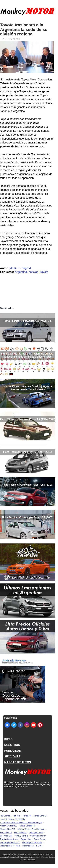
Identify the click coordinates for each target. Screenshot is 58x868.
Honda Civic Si (40, 816)
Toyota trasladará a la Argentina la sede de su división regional (24, 30)
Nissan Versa (23, 829)
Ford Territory (6, 832)
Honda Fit (27, 816)
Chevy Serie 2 (22, 836)
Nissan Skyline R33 (9, 826)
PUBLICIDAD (13, 751)
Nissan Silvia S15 (8, 829)
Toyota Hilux (26, 839)
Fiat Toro (16, 816)
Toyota (44, 272)
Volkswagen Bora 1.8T (10, 842)
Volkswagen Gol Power (32, 842)
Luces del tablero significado (12, 819)
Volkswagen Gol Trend (10, 846)
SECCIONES (12, 756)
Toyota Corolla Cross (9, 839)
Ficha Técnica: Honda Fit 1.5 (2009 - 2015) (27, 452)
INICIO (8, 739)
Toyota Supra (39, 839)
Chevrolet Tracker (38, 836)
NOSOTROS (12, 745)
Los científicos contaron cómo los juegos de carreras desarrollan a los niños (27, 388)
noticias (33, 272)
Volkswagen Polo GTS (32, 846)
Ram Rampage (38, 829)
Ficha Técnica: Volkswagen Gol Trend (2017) (28, 485)
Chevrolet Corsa (36, 832)
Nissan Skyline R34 (28, 826)
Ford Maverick (20, 832)
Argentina (21, 272)
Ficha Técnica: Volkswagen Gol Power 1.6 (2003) (27, 322)
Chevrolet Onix (6, 836)
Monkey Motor (23, 854)
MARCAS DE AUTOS (18, 762)
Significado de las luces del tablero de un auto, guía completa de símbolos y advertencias (28, 355)
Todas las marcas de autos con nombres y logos (21, 822)
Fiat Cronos (5, 816)
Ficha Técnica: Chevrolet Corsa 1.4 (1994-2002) (28, 419)
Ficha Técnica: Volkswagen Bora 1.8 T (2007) (28, 517)
